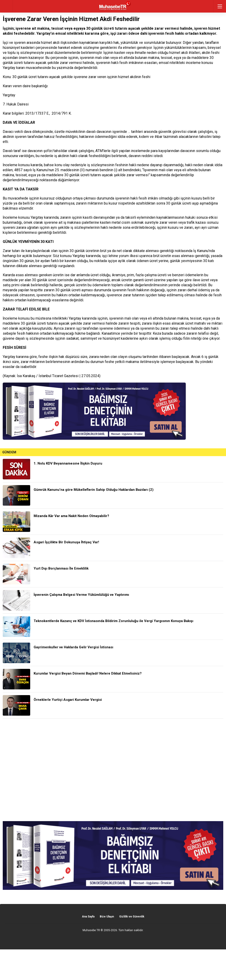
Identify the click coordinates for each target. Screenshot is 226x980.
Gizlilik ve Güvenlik (132, 917)
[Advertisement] (113, 770)
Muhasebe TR (91, 930)
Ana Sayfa (88, 917)
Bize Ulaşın (107, 917)
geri (6, 6)
